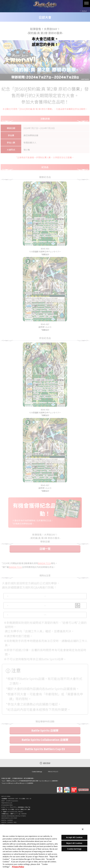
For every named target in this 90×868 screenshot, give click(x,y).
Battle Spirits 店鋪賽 (45, 756)
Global (84, 11)
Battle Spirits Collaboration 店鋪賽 (45, 766)
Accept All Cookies (74, 837)
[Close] (83, 829)
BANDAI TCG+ (44, 572)
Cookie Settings (37, 797)
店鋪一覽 (45, 557)
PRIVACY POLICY (53, 797)
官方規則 (45, 607)
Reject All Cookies (74, 843)
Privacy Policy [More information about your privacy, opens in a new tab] (18, 867)
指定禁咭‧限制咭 (45, 639)
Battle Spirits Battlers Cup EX (45, 775)
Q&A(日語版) (45, 623)
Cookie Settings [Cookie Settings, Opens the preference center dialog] (74, 849)
